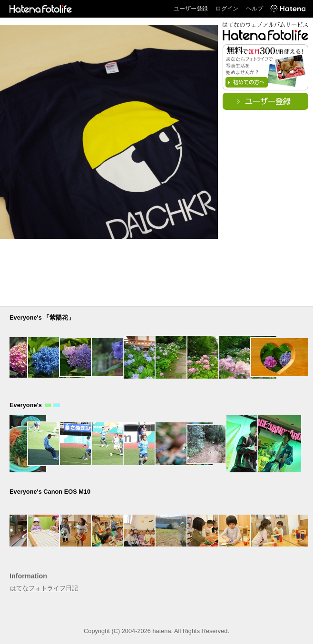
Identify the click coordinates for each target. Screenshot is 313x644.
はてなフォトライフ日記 (44, 588)
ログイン (227, 9)
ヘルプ (254, 9)
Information (28, 576)
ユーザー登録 (191, 9)
